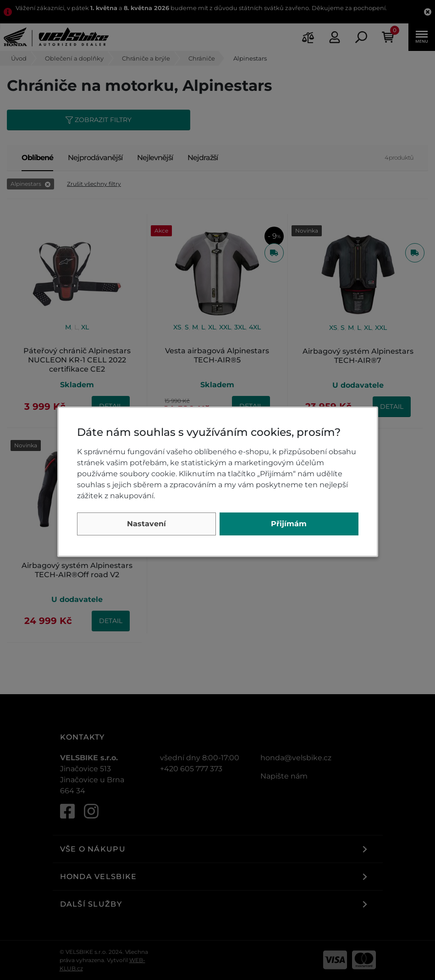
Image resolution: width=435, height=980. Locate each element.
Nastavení (146, 524)
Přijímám (289, 524)
